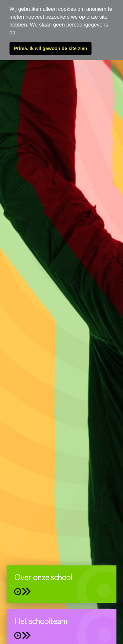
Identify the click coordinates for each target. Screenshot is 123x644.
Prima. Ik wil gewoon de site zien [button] (50, 48)
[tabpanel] (61, 322)
